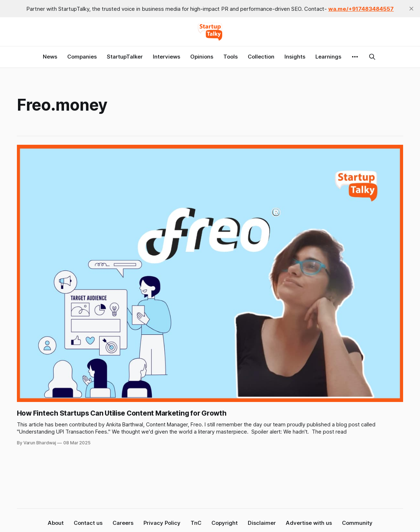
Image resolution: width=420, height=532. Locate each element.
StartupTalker (125, 57)
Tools (230, 57)
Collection (261, 57)
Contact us (88, 523)
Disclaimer (262, 523)
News (50, 57)
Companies (82, 57)
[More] (355, 57)
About (56, 523)
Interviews (166, 57)
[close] (411, 9)
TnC (196, 523)
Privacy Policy (162, 523)
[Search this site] (372, 57)
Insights (295, 57)
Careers (123, 523)
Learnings (328, 57)
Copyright (225, 523)
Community (357, 523)
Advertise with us (309, 523)
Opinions (202, 57)
